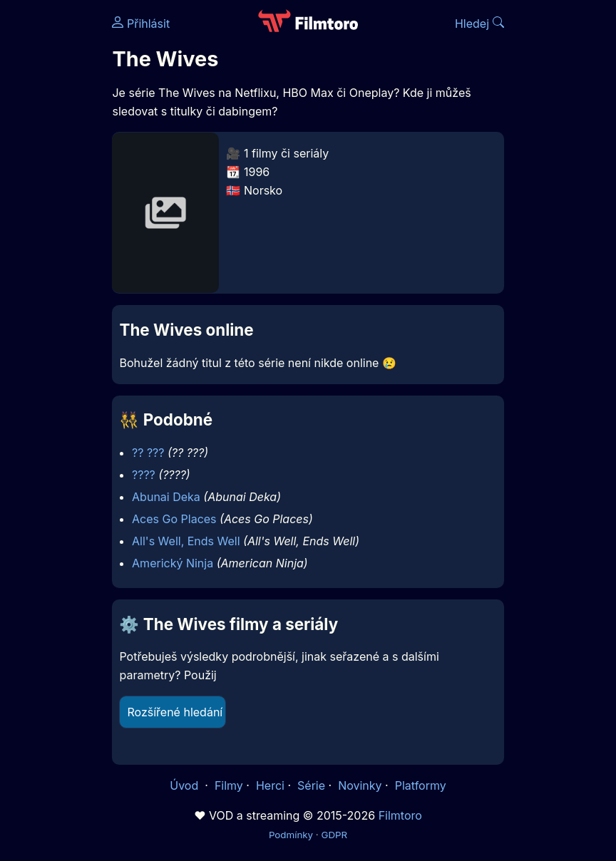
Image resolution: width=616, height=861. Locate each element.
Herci (270, 785)
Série (311, 785)
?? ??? (148, 453)
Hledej (479, 24)
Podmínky (291, 835)
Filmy (229, 785)
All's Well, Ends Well (186, 541)
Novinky (360, 785)
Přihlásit (141, 24)
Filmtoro (400, 815)
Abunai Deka (166, 497)
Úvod (185, 785)
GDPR (334, 835)
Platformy (421, 785)
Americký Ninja (173, 563)
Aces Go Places (174, 519)
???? (144, 475)
